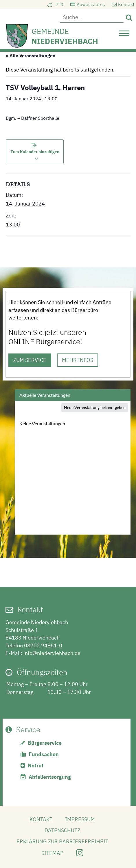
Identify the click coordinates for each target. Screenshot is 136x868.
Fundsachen (44, 754)
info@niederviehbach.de (52, 653)
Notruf (36, 766)
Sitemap (52, 853)
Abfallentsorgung (50, 777)
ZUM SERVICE (30, 360)
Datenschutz (62, 830)
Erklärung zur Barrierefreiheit (62, 841)
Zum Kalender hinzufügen (35, 152)
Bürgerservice (45, 743)
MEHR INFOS (78, 360)
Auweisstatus (91, 4)
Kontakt (126, 4)
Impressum (80, 819)
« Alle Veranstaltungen (31, 56)
